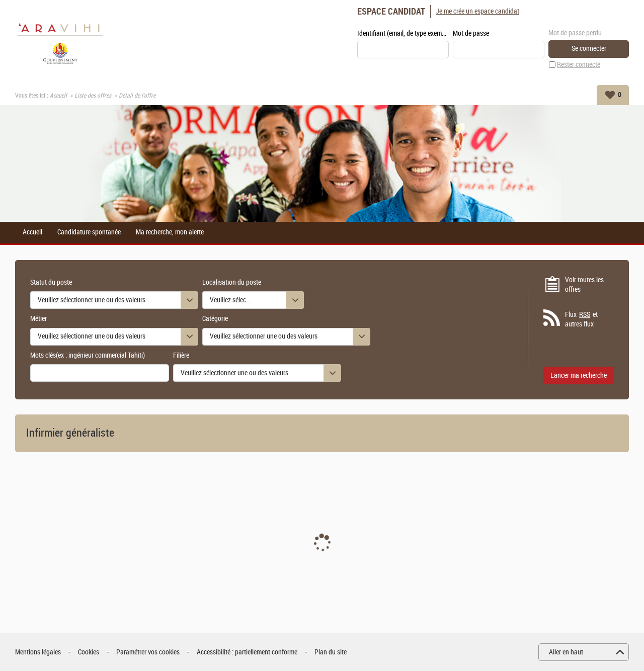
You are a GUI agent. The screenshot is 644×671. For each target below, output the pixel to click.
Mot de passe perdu (575, 33)
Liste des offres (93, 96)
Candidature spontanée (89, 232)
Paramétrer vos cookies (148, 652)
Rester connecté (579, 65)
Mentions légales (38, 652)
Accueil (58, 96)
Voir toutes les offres (584, 285)
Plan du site (331, 652)
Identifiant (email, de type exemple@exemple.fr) (403, 33)
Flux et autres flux (581, 319)
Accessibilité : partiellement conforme (247, 652)
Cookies (89, 652)
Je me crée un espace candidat (477, 11)
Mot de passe (471, 33)
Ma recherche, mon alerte (170, 232)
